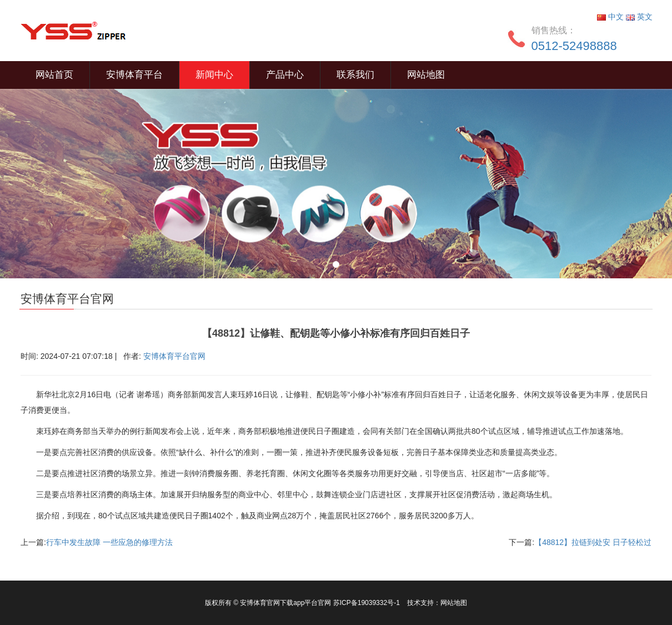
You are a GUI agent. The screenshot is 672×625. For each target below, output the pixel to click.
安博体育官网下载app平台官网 (285, 603)
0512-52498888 (574, 46)
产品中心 (285, 75)
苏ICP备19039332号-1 (367, 603)
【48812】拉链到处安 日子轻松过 (593, 542)
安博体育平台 (134, 75)
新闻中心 (214, 75)
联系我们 (355, 75)
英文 (639, 17)
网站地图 (426, 75)
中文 (611, 17)
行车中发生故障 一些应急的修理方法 (109, 542)
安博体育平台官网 (174, 356)
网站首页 (54, 75)
